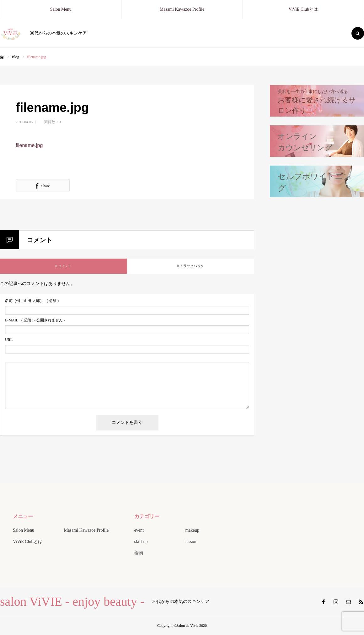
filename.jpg (29, 145)
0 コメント (63, 266)
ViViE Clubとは (303, 9)
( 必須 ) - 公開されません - (35, 320)
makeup (192, 530)
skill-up (141, 542)
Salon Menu (61, 9)
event (139, 530)
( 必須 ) (32, 301)
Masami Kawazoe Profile (182, 9)
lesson (191, 542)
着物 (139, 553)
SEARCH (358, 33)
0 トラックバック (191, 266)
